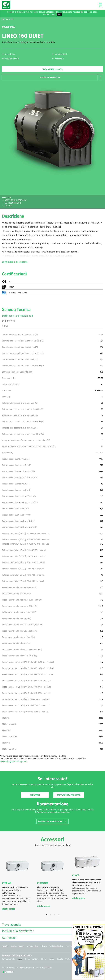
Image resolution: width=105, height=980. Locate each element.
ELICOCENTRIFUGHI (13, 203)
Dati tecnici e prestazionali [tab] (17, 316)
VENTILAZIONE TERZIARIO (16, 200)
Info (53, 15)
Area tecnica (32, 946)
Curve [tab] (5, 326)
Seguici (5, 946)
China (44, 959)
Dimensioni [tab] (9, 321)
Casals (60, 959)
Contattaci (35, 795)
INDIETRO (10, 19)
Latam (52, 959)
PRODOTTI (6, 197)
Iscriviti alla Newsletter (52, 931)
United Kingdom (32, 959)
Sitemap (69, 946)
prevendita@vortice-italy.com (13, 762)
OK (60, 14)
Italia (20, 959)
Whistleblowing (56, 946)
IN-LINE (8, 206)
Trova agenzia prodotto (52, 69)
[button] (52, 77)
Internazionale (8, 959)
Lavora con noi (18, 946)
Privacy (44, 946)
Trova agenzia (52, 924)
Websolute (9, 972)
